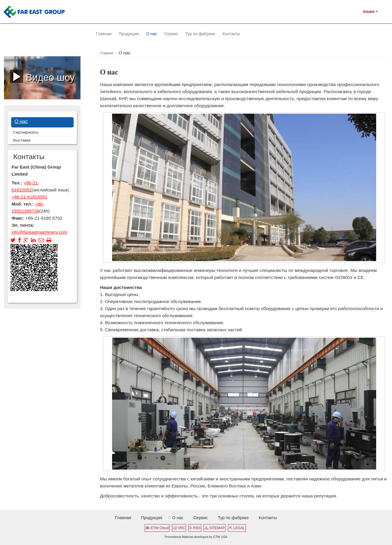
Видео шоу (42, 76)
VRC (179, 528)
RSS (195, 528)
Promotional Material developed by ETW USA (196, 537)
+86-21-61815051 (29, 197)
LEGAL (237, 528)
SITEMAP (215, 528)
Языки (370, 12)
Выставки (22, 140)
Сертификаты (26, 132)
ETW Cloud (157, 528)
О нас (21, 121)
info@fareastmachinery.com (39, 232)
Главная (107, 53)
